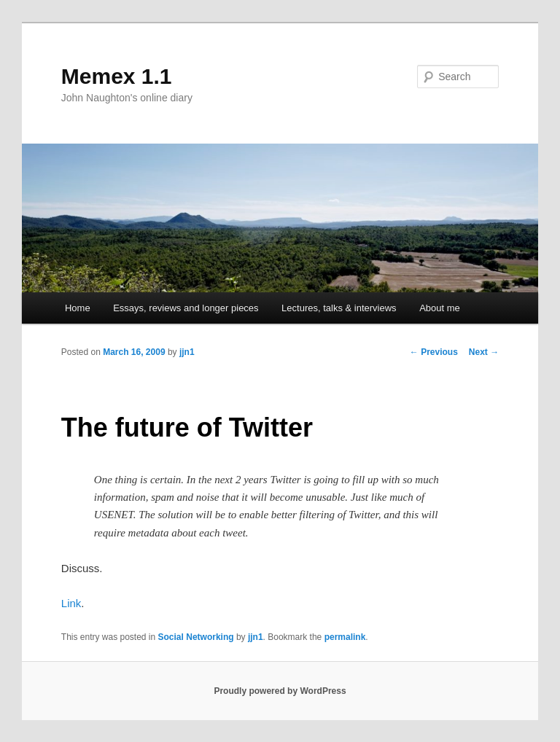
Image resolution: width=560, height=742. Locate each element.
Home (78, 308)
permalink (345, 637)
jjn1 (187, 352)
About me (440, 308)
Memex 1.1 (117, 76)
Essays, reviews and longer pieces (186, 308)
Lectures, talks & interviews (339, 308)
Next (484, 352)
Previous (434, 352)
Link (71, 603)
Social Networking (196, 637)
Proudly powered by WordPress (280, 691)
